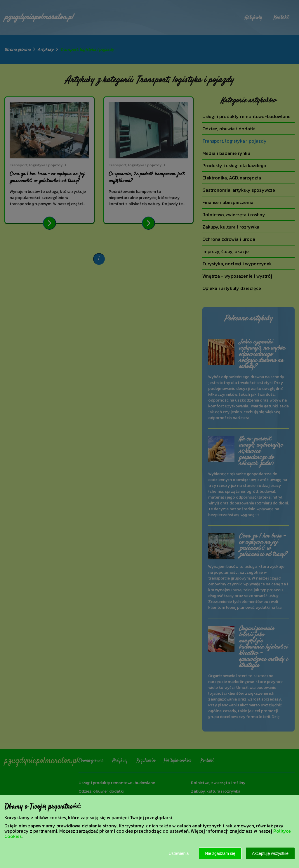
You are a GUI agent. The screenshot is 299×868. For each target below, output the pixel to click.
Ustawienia (179, 853)
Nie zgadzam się (220, 853)
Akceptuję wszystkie (270, 853)
